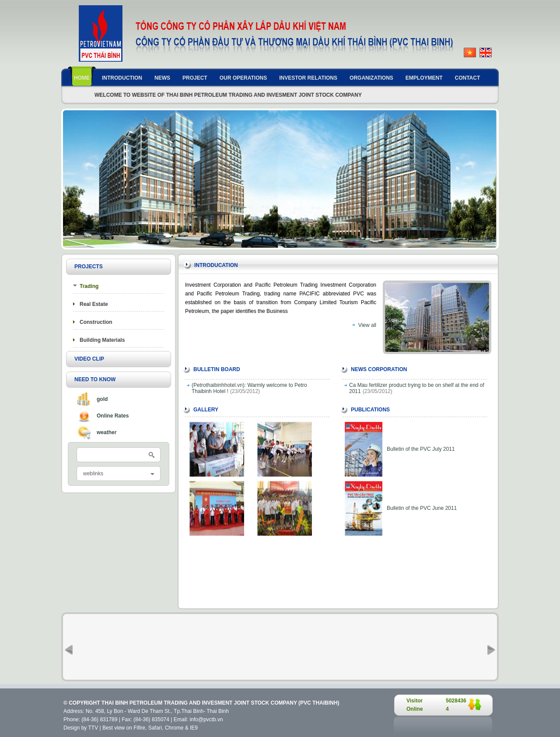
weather (107, 432)
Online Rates (113, 416)
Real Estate (94, 304)
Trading (89, 286)
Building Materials (102, 340)
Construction (96, 322)
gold (102, 399)
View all (367, 325)
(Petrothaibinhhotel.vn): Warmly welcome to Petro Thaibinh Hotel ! (249, 388)
